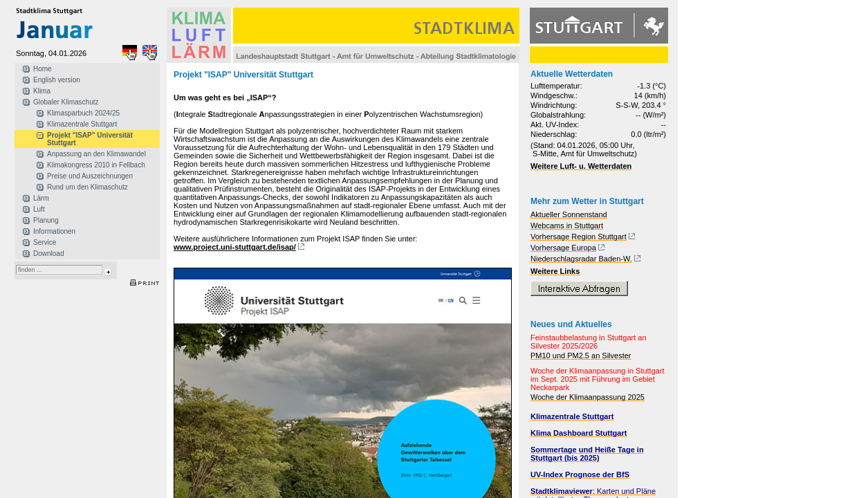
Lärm (41, 198)
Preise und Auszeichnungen (90, 176)
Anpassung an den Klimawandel (96, 154)
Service (45, 242)
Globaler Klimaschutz (66, 102)
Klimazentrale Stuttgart (82, 124)
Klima (42, 91)
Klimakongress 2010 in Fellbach (96, 165)
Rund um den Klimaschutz (87, 187)
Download (48, 253)
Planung (46, 220)
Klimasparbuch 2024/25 (83, 113)
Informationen (54, 231)
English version (57, 80)
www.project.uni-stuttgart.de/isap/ (235, 247)
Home (43, 69)
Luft (39, 209)
